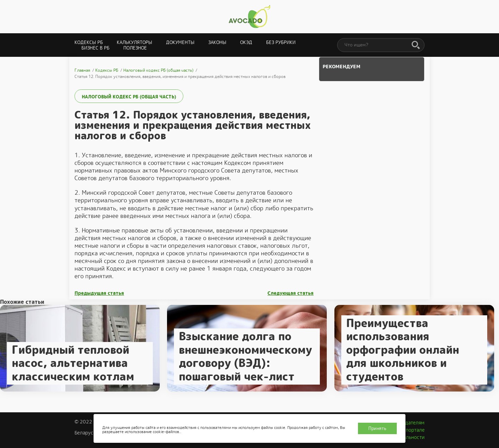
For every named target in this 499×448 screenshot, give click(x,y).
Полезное (135, 48)
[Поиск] (416, 45)
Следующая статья (291, 293)
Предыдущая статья (99, 293)
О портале (413, 430)
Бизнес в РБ (95, 48)
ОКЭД (246, 42)
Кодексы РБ (89, 42)
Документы (180, 42)
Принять (377, 428)
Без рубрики (281, 42)
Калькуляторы (134, 42)
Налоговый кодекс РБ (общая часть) (129, 97)
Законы (217, 42)
